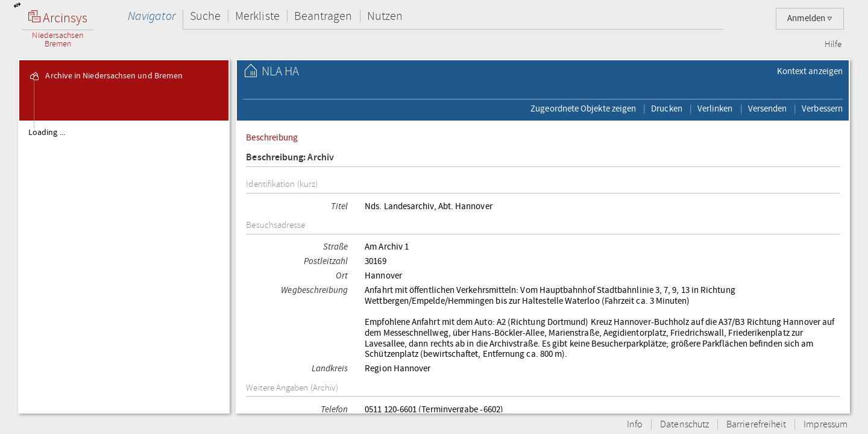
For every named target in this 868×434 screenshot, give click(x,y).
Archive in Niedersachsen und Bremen (105, 76)
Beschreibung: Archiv (290, 158)
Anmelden (810, 18)
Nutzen (385, 16)
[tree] (124, 266)
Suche (205, 16)
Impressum (826, 425)
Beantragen (323, 16)
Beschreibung (272, 137)
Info (635, 425)
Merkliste (257, 16)
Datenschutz (684, 425)
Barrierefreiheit (756, 425)
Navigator (152, 16)
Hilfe (833, 45)
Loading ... (47, 133)
